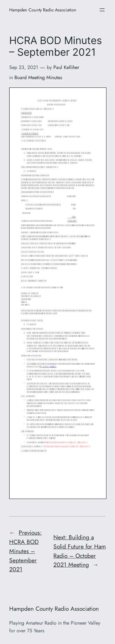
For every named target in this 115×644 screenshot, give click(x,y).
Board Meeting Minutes (38, 77)
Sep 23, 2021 (24, 67)
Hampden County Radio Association (43, 10)
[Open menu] (102, 10)
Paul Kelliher (66, 67)
